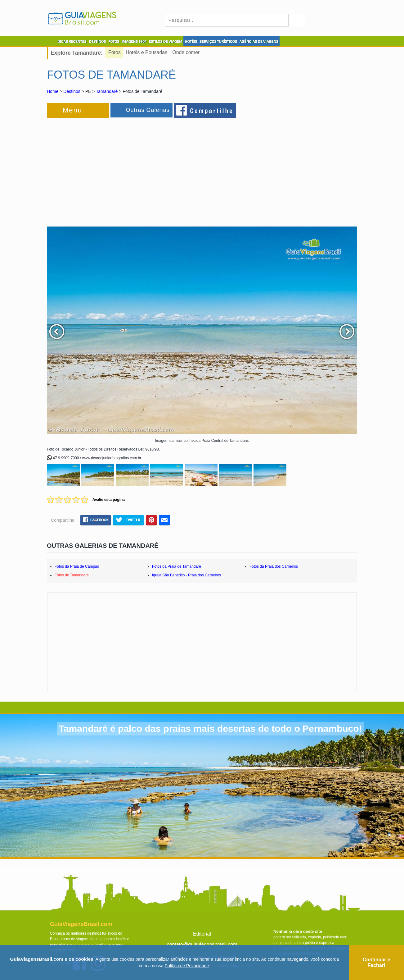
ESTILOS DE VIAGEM (165, 42)
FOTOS (114, 42)
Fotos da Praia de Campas (77, 566)
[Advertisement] (114, 169)
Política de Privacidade (187, 966)
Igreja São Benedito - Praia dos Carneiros (186, 575)
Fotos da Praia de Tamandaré (177, 566)
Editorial (202, 934)
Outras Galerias (148, 110)
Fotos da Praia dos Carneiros (274, 566)
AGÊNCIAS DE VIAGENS (259, 42)
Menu (72, 110)
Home (53, 91)
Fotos (114, 52)
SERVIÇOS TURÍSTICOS (218, 42)
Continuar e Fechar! (377, 962)
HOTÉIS (191, 42)
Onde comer (186, 52)
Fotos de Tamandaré (72, 575)
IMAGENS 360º (134, 42)
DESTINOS (97, 42)
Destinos (72, 91)
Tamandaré (107, 91)
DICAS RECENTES (72, 42)
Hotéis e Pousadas (146, 52)
